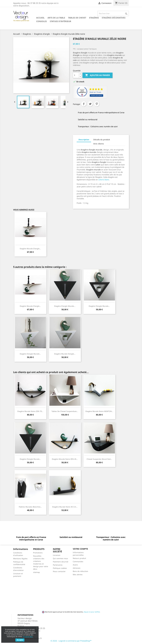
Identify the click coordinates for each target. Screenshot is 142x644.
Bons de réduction (80, 571)
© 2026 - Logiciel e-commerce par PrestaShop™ (71, 641)
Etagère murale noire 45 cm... (65, 507)
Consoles (42, 21)
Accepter (20, 640)
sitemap (36, 572)
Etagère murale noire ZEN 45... (65, 459)
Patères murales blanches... (30, 507)
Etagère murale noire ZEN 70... (30, 411)
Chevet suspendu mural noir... (99, 459)
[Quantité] (76, 75)
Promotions (38, 553)
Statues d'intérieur (60, 21)
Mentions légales (20, 559)
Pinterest (97, 104)
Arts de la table (56, 18)
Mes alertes (78, 574)
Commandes (78, 562)
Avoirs (75, 565)
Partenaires (58, 565)
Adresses (77, 568)
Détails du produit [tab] (102, 140)
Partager (84, 104)
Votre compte (80, 549)
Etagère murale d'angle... (30, 249)
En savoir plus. (28, 637)
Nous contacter (59, 571)
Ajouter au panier (98, 75)
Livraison (57, 555)
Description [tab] (84, 140)
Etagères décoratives (114, 18)
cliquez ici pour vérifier (92, 612)
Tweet (90, 104)
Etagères (94, 18)
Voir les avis (96, 95)
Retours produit (79, 558)
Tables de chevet (77, 18)
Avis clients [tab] (99, 144)
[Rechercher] (113, 13)
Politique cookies (60, 568)
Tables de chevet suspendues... (65, 411)
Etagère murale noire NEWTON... (99, 411)
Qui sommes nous (60, 558)
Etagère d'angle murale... (65, 306)
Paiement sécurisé (61, 562)
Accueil (40, 18)
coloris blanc (103, 180)
